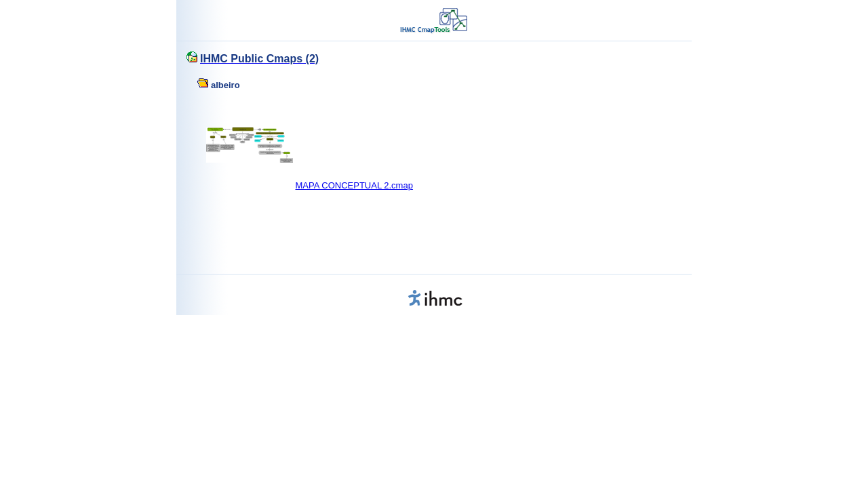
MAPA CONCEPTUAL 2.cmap (354, 185)
